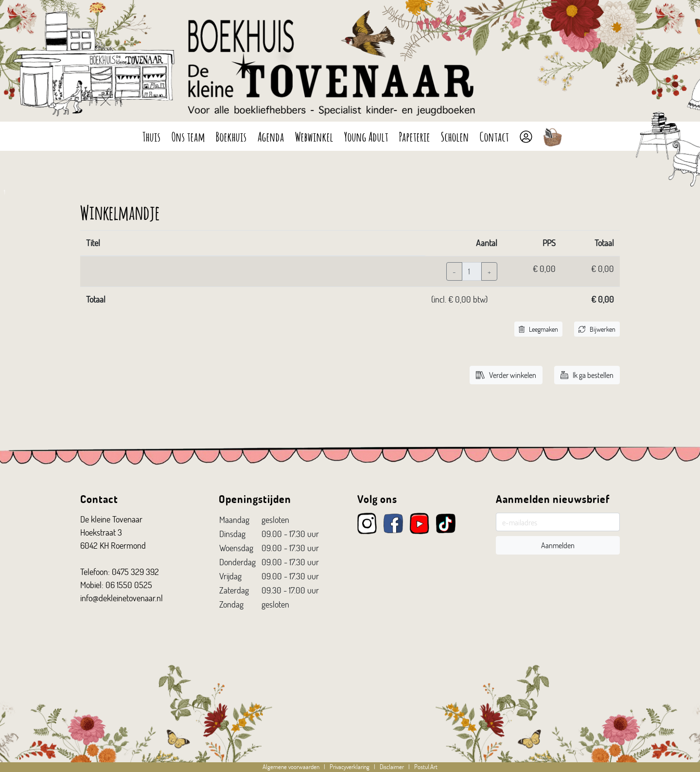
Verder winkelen (506, 375)
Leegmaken (538, 329)
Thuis (152, 136)
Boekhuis (231, 136)
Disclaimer (392, 767)
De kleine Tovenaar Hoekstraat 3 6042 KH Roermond (113, 532)
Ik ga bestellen (587, 375)
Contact (494, 136)
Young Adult (366, 136)
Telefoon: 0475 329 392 (120, 572)
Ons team (188, 136)
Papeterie (415, 136)
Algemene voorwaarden (291, 767)
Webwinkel (314, 136)
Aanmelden (558, 545)
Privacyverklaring (350, 767)
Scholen (455, 136)
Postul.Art (426, 767)
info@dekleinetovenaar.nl (122, 598)
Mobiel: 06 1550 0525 (116, 585)
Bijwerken (597, 329)
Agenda (271, 136)
